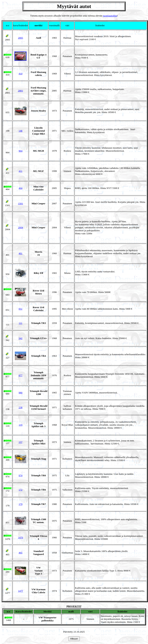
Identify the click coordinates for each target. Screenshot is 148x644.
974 (20, 475)
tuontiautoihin (110, 16)
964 (20, 151)
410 (20, 74)
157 (20, 442)
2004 (21, 227)
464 (20, 188)
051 (20, 309)
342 (20, 338)
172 (20, 490)
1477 (21, 591)
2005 (21, 38)
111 (21, 323)
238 (20, 407)
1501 (21, 203)
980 (20, 393)
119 (20, 425)
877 (20, 375)
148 (20, 131)
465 (20, 553)
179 (20, 504)
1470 (21, 537)
